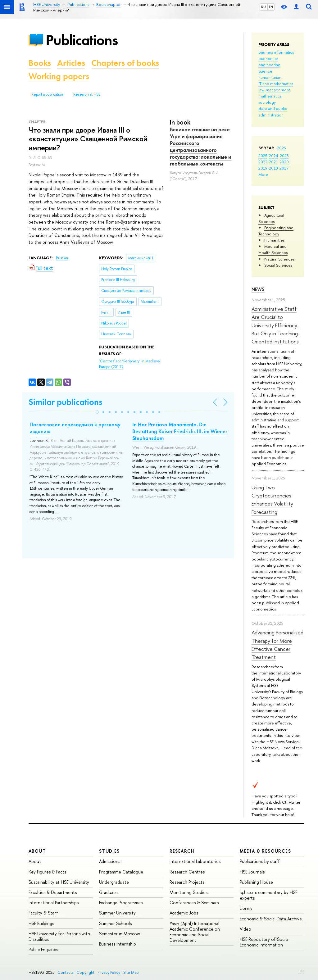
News (258, 289)
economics (268, 58)
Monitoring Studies (189, 892)
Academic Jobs (184, 913)
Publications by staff (260, 861)
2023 (284, 156)
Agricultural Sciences (271, 218)
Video (245, 929)
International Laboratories (195, 861)
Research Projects (187, 882)
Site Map (131, 972)
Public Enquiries (43, 949)
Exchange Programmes (121, 903)
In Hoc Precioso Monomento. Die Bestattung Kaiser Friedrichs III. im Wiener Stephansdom (180, 431)
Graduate (108, 892)
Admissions (110, 861)
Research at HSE (87, 94)
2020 (284, 162)
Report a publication (47, 94)
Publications (82, 40)
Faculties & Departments (53, 892)
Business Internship (118, 944)
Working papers (59, 76)
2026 (281, 148)
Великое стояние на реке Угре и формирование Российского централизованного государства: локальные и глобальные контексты (201, 147)
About (37, 851)
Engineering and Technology (276, 231)
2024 (274, 156)
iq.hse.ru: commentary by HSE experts (268, 895)
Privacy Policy (109, 972)
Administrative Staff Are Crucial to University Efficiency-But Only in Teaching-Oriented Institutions (276, 325)
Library (246, 908)
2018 (273, 168)
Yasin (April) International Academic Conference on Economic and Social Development (195, 932)
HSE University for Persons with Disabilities (59, 936)
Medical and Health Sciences (273, 249)
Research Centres (187, 872)
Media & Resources (265, 851)
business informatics (276, 52)
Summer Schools (115, 923)
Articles (71, 63)
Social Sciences (278, 265)
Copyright (85, 972)
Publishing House (256, 882)
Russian (62, 258)
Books (40, 63)
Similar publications (65, 402)
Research (182, 851)
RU (263, 7)
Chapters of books (125, 63)
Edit (301, 971)
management (278, 90)
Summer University (117, 913)
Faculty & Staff (43, 913)
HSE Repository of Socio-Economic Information (265, 942)
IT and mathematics (276, 84)
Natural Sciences (279, 259)
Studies (109, 851)
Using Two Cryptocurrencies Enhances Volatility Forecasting (272, 500)
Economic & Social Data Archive (271, 919)
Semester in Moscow (120, 934)
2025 (263, 156)
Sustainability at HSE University (59, 882)
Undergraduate (114, 882)
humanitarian (270, 77)
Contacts (65, 972)
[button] (97, 412)
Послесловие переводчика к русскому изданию (75, 428)
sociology (267, 102)
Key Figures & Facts (47, 872)
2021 (273, 162)
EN (271, 7)
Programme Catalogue (121, 872)
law (261, 90)
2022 (263, 162)
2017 (284, 168)
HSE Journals (252, 872)
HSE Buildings (41, 923)
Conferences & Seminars (194, 903)
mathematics (270, 96)
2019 (263, 168)
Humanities (274, 240)
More (263, 174)
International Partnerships (54, 903)
